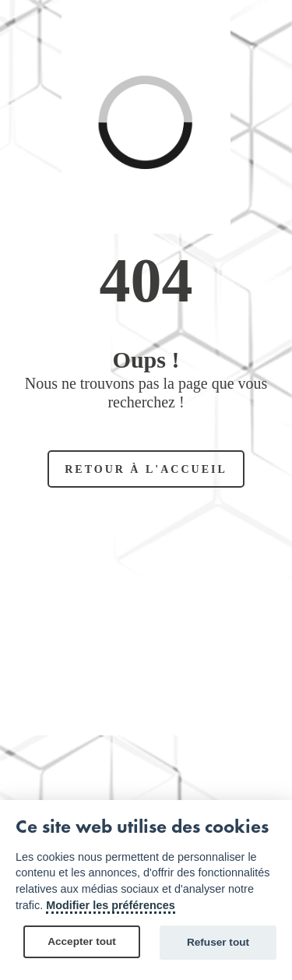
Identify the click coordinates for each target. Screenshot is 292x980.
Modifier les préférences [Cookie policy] (111, 905)
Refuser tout (218, 942)
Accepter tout (82, 941)
